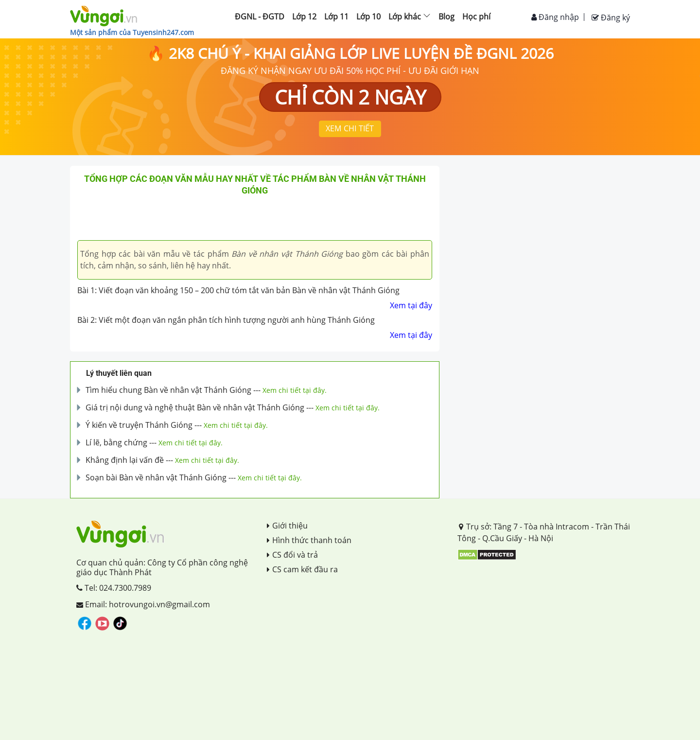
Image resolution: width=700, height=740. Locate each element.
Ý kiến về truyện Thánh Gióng (139, 425)
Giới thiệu (287, 526)
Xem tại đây (411, 305)
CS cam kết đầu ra (302, 569)
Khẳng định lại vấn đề (125, 460)
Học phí (476, 17)
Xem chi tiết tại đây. (295, 390)
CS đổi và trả (292, 555)
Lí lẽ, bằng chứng (116, 442)
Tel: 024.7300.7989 (114, 588)
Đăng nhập (555, 17)
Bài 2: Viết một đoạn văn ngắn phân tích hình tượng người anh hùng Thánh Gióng (226, 320)
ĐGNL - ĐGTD (260, 17)
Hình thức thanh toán (309, 540)
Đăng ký (611, 18)
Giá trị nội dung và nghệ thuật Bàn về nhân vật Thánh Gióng (195, 407)
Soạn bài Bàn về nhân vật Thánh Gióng (156, 477)
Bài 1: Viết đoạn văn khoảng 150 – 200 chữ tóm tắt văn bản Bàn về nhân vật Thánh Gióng (238, 290)
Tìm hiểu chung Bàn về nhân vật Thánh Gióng (168, 390)
